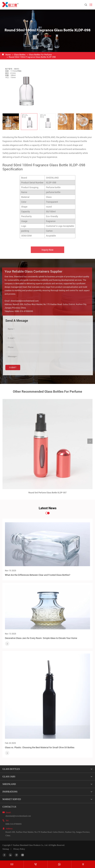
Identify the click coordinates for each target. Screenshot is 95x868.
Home (8, 55)
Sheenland (9, 784)
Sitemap (6, 849)
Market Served (12, 799)
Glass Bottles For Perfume (40, 55)
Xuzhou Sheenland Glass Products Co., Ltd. (30, 845)
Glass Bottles (20, 55)
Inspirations (10, 792)
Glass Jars (9, 777)
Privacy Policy (19, 849)
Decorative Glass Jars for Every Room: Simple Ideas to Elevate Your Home (41, 638)
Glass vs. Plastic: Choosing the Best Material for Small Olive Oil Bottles (40, 747)
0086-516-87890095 (14, 824)
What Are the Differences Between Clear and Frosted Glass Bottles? (38, 575)
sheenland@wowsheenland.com (18, 816)
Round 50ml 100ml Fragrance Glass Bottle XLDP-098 (32, 57)
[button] (4, 122)
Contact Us (9, 807)
